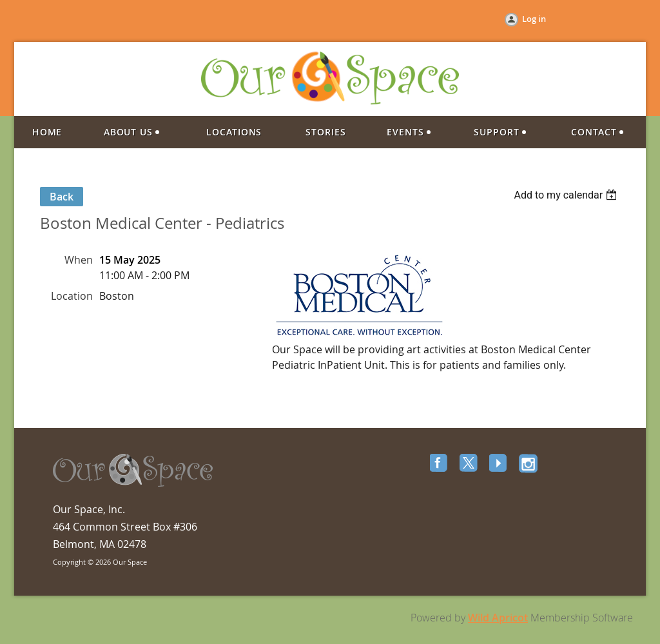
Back (62, 197)
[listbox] (567, 195)
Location (72, 296)
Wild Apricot (498, 618)
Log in (534, 19)
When (79, 260)
